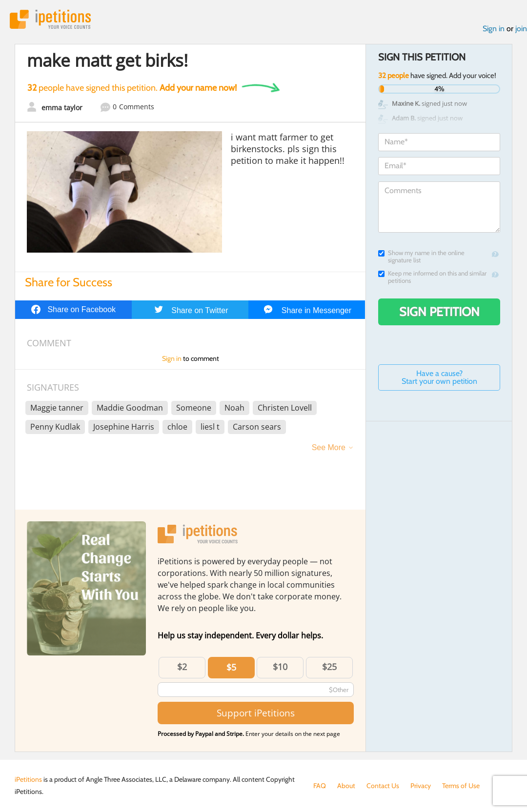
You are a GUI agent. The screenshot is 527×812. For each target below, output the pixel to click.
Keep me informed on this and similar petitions (432, 277)
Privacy (421, 786)
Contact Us (383, 786)
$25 (329, 667)
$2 (182, 667)
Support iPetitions (256, 713)
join (521, 29)
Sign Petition (439, 312)
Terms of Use (461, 786)
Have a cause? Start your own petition (439, 377)
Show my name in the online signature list (421, 257)
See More (329, 447)
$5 (231, 667)
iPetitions (50, 19)
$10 (280, 667)
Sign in (494, 29)
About (346, 786)
